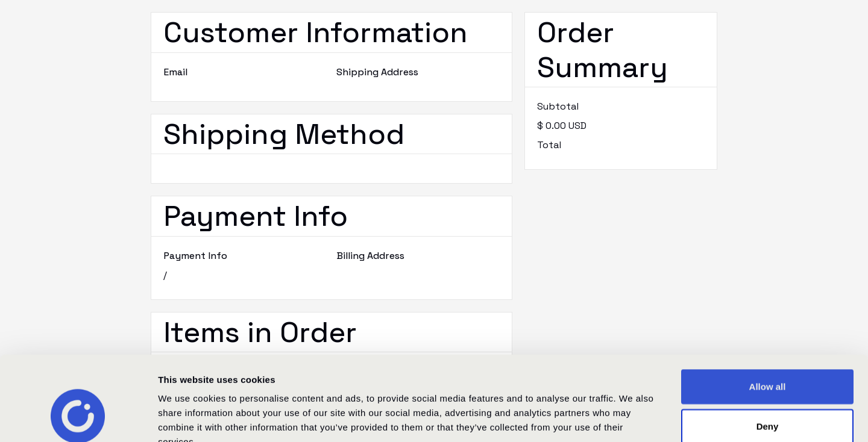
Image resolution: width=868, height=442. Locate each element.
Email (175, 72)
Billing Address (370, 256)
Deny (768, 354)
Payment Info (195, 256)
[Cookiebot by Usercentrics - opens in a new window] (78, 419)
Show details (633, 418)
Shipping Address (377, 72)
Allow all (768, 314)
